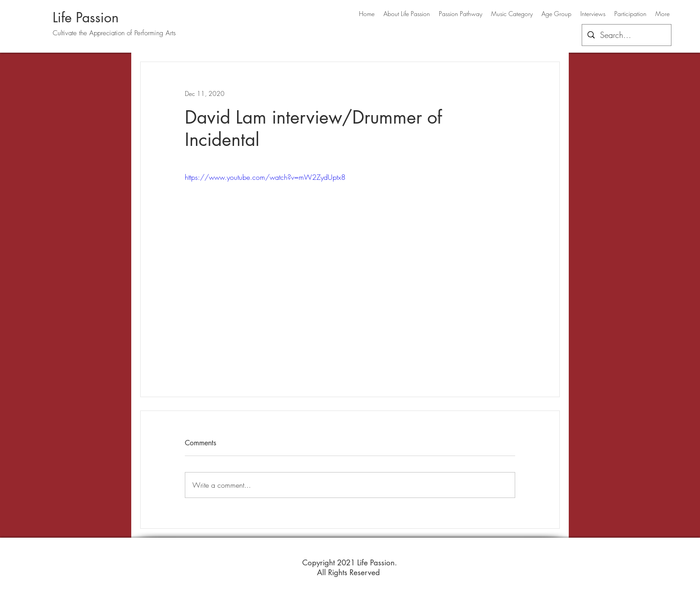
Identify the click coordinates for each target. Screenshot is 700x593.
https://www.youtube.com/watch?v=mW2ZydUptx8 (265, 177)
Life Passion (86, 17)
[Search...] (626, 35)
